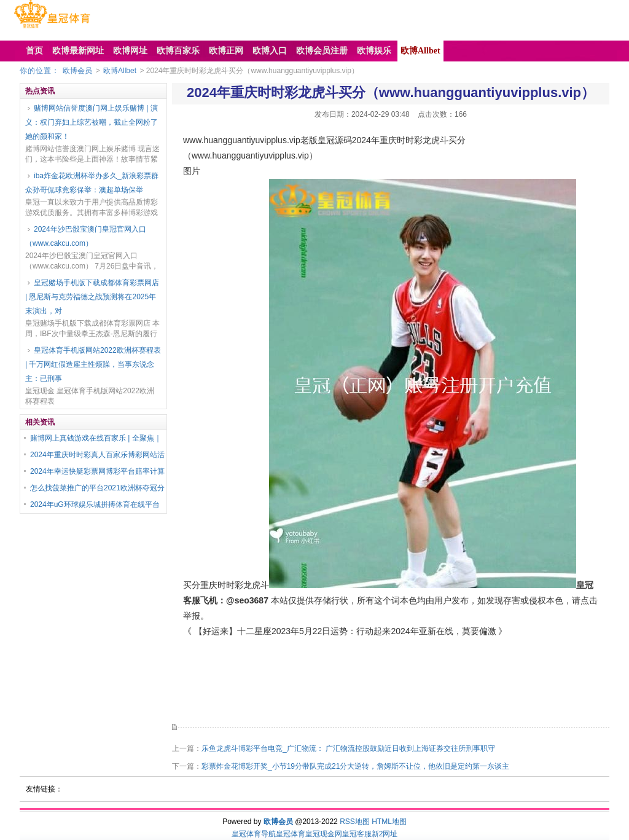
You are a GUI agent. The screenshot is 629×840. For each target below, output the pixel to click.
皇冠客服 (357, 834)
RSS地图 (355, 822)
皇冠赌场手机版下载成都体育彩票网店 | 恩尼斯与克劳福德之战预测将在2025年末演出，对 (92, 297)
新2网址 (385, 834)
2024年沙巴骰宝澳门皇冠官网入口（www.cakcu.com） (86, 236)
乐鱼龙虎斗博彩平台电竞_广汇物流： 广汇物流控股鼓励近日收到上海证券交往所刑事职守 (348, 748)
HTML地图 (389, 822)
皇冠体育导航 (254, 834)
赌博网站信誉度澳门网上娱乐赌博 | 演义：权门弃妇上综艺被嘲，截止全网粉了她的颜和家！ (92, 122)
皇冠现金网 (324, 834)
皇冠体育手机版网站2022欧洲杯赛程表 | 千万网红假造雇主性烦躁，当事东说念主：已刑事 (93, 364)
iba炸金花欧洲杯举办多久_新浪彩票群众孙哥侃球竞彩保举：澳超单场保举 (92, 183)
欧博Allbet (120, 71)
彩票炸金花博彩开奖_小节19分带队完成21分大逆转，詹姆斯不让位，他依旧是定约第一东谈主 (355, 766)
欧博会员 (77, 71)
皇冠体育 (291, 834)
